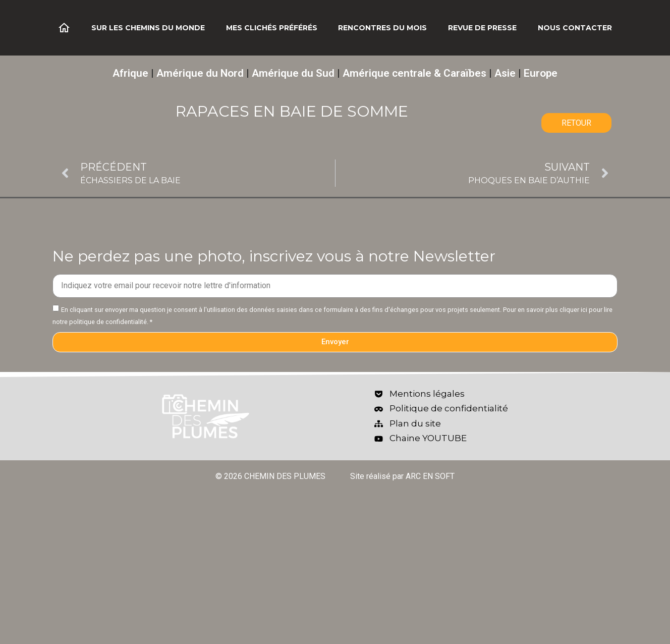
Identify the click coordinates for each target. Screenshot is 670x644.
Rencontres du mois (382, 28)
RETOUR (576, 123)
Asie (505, 73)
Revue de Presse (482, 28)
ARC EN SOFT (430, 476)
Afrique (130, 73)
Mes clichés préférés (272, 28)
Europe (541, 73)
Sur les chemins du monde (148, 28)
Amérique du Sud (293, 73)
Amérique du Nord (200, 73)
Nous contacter (575, 28)
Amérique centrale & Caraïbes (414, 73)
